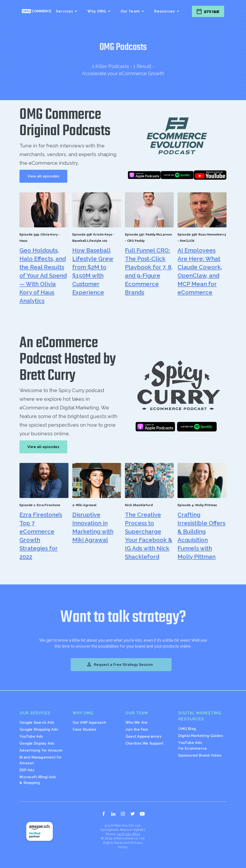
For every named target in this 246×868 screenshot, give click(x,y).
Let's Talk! (212, 12)
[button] (67, 11)
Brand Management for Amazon (41, 760)
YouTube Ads (31, 736)
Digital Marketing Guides (201, 736)
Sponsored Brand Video (200, 755)
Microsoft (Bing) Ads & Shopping (38, 780)
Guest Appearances (143, 736)
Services (65, 11)
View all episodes (43, 176)
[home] (37, 11)
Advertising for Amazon (41, 750)
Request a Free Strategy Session (120, 664)
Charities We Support (144, 743)
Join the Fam (137, 729)
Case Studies (85, 729)
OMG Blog (187, 729)
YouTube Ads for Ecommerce (193, 745)
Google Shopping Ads (39, 729)
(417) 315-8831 (129, 834)
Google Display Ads (37, 743)
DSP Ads (27, 770)
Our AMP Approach (89, 722)
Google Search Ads (37, 722)
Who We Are (136, 722)
